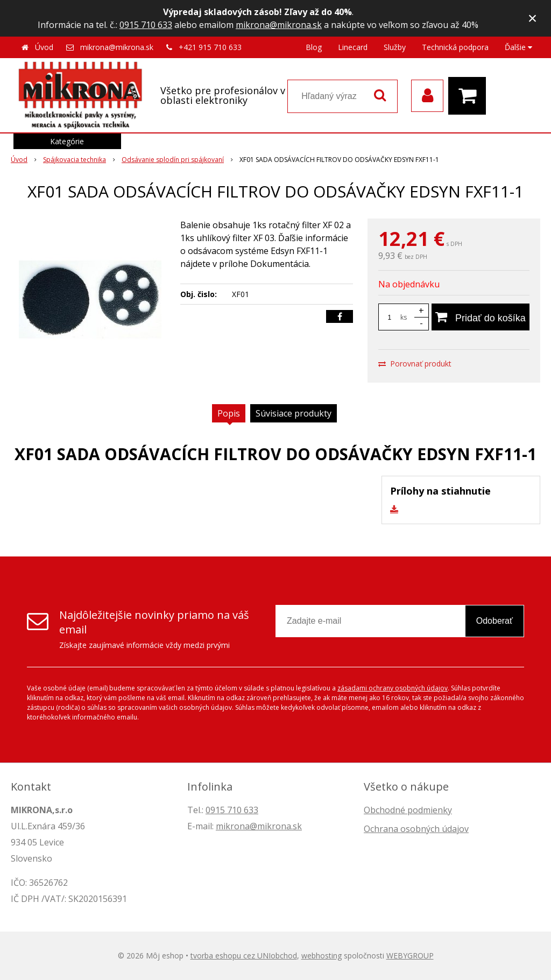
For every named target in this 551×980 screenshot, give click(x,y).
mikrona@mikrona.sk (279, 25)
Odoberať (495, 621)
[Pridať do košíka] (481, 317)
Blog (314, 47)
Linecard (353, 47)
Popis (229, 413)
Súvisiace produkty (294, 413)
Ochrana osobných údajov (416, 829)
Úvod (44, 47)
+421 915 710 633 (210, 47)
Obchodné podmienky (408, 810)
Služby (395, 47)
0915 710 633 (146, 25)
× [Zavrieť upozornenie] (533, 18)
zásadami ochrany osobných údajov (393, 688)
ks (404, 317)
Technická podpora (455, 47)
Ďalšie (518, 47)
